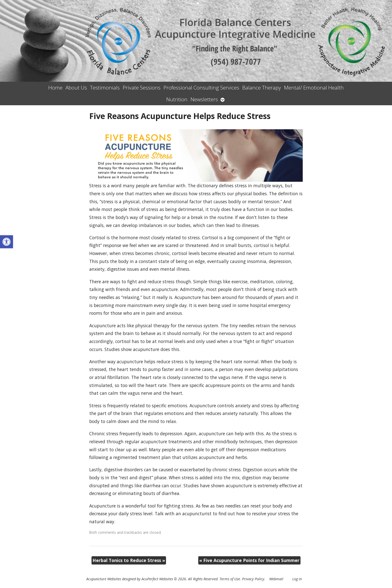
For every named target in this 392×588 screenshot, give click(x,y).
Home (55, 87)
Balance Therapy (262, 87)
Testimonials (105, 87)
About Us (76, 87)
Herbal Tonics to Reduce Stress (129, 560)
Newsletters (204, 99)
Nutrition (177, 99)
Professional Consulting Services (201, 87)
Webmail (276, 579)
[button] (6, 242)
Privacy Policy (253, 579)
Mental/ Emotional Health (314, 87)
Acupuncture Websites (104, 579)
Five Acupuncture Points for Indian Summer (249, 560)
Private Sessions (142, 87)
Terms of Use (230, 579)
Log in (297, 579)
